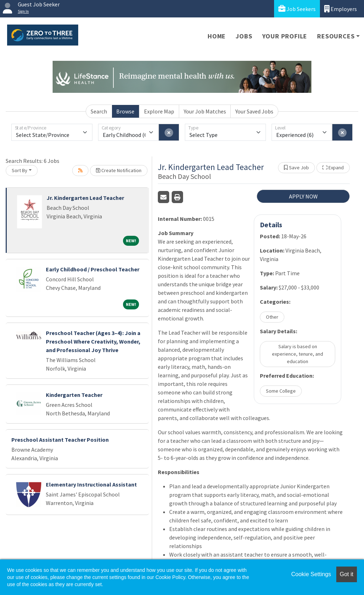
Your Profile (285, 36)
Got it (347, 574)
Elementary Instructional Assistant (91, 484)
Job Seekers (297, 9)
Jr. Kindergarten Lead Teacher (85, 198)
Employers (341, 9)
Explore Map (159, 111)
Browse (125, 111)
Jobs (244, 36)
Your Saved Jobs (254, 111)
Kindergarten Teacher (74, 395)
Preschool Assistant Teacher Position (60, 440)
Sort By (20, 170)
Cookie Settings (311, 574)
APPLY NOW (303, 196)
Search (99, 111)
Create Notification (119, 170)
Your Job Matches (205, 111)
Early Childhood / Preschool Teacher (93, 269)
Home (217, 36)
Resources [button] (336, 36)
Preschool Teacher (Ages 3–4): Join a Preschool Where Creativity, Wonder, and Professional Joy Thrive (93, 341)
